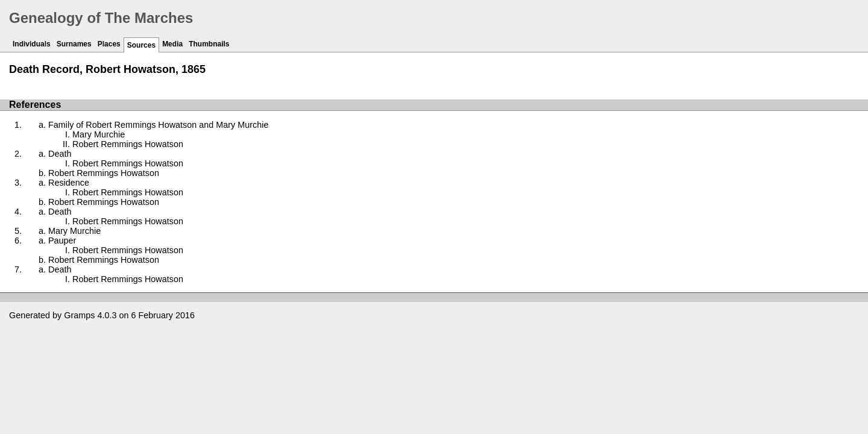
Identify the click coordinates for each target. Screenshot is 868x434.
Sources (141, 45)
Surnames (74, 44)
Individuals (32, 44)
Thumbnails (209, 44)
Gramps (79, 315)
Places (109, 44)
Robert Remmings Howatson (128, 144)
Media (172, 44)
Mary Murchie (99, 134)
